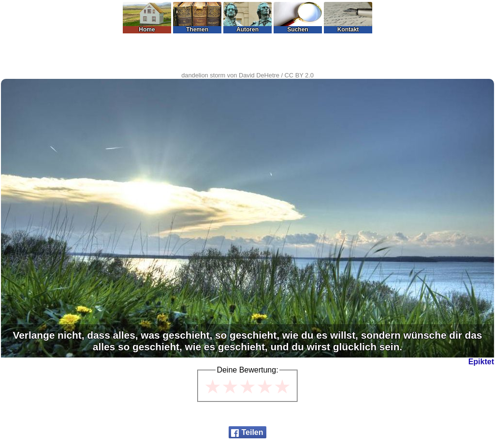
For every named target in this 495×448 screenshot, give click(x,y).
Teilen (252, 432)
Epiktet (481, 362)
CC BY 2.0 (299, 75)
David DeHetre (259, 75)
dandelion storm (203, 75)
